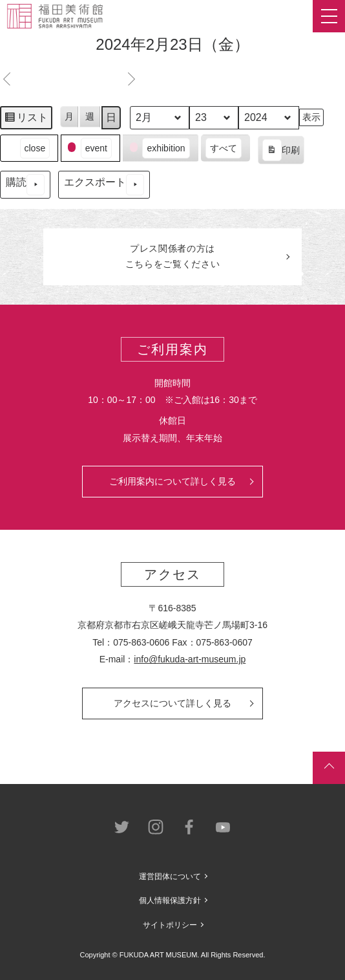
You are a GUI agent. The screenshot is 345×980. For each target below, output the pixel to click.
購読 (25, 185)
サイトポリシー (170, 925)
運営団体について (170, 877)
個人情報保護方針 (170, 900)
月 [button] (69, 116)
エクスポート (104, 185)
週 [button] (90, 116)
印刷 (281, 152)
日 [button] (111, 117)
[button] (29, 148)
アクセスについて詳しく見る (172, 703)
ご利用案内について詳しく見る (172, 481)
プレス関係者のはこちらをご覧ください (173, 256)
